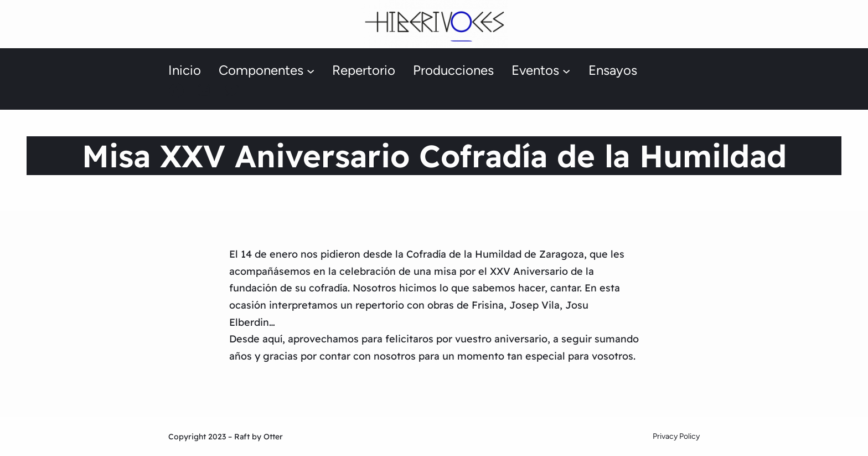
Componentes (261, 70)
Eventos (535, 70)
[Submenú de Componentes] (311, 71)
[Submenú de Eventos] (566, 71)
